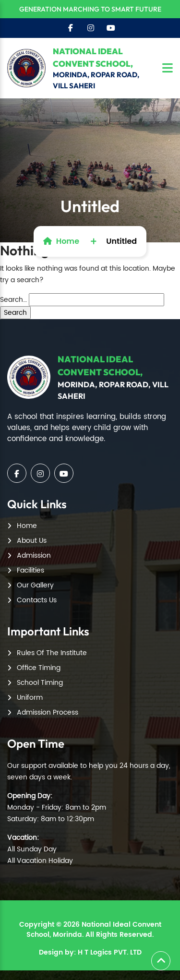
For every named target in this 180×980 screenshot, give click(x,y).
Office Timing (39, 668)
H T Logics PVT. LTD (110, 952)
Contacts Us (37, 600)
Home (61, 241)
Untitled (121, 241)
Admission (34, 556)
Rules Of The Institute (52, 653)
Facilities (30, 570)
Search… (13, 300)
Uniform (30, 698)
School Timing (40, 683)
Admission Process (48, 712)
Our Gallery (35, 585)
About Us (32, 541)
